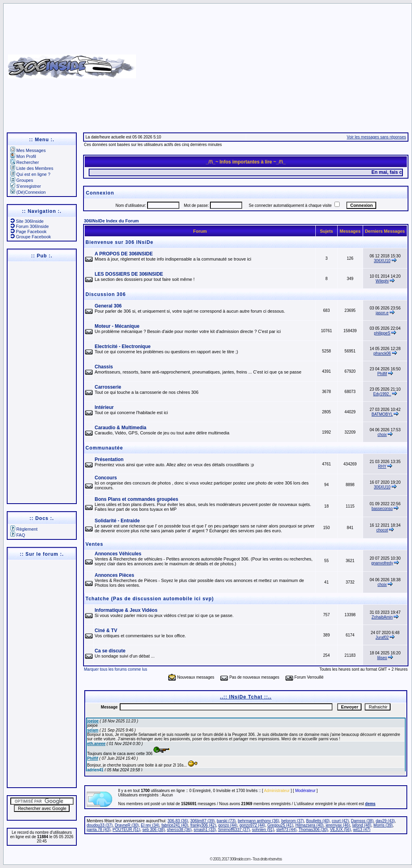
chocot (382, 530)
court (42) (340, 821)
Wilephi (382, 281)
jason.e (382, 313)
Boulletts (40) (318, 821)
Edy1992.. (382, 394)
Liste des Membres (32, 168)
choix (382, 435)
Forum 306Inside (30, 226)
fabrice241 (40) (175, 825)
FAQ (18, 535)
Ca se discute (110, 651)
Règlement (24, 529)
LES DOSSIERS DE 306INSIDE (129, 274)
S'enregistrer (26, 186)
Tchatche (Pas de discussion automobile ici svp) (150, 599)
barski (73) (226, 821)
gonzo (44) (228, 825)
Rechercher (25, 162)
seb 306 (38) (154, 830)
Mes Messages (28, 150)
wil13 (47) (362, 830)
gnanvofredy (382, 563)
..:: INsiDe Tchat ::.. (246, 697)
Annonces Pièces (114, 575)
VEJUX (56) (341, 830)
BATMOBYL (382, 414)
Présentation (109, 459)
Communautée (104, 448)
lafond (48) (362, 825)
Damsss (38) (362, 821)
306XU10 (382, 261)
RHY (382, 466)
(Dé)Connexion (28, 192)
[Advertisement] (273, 64)
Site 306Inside (27, 221)
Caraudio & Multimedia (120, 428)
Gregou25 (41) (280, 825)
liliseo (382, 658)
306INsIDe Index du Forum (111, 221)
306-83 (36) (178, 821)
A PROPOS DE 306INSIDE (124, 254)
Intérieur (104, 407)
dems (370, 804)
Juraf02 (382, 637)
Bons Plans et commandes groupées (136, 499)
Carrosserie (108, 387)
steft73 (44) (287, 830)
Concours (106, 478)
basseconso (382, 509)
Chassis (104, 367)
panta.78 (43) (99, 830)
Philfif (382, 374)
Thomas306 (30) (313, 830)
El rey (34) (150, 825)
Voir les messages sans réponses (376, 137)
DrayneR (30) (127, 825)
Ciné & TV (106, 631)
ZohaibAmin (382, 617)
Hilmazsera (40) (310, 825)
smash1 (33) (205, 830)
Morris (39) (383, 825)
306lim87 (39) (202, 821)
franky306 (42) (203, 825)
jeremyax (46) (338, 825)
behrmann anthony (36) (258, 821)
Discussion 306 (106, 294)
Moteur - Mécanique (117, 326)
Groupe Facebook (31, 237)
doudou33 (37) (100, 825)
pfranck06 (382, 353)
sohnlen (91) (263, 830)
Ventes (94, 544)
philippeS (382, 333)
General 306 (108, 306)
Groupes (22, 180)
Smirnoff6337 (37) (234, 830)
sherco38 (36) (179, 830)
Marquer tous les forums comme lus (116, 669)
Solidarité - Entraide (117, 521)
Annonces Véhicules (118, 554)
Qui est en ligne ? (30, 174)
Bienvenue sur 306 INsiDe (120, 242)
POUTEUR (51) (126, 830)
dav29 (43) (385, 821)
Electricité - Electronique (123, 346)
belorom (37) (292, 821)
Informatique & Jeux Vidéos (126, 610)
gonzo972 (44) (252, 825)
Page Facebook (28, 232)
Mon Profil (23, 156)
